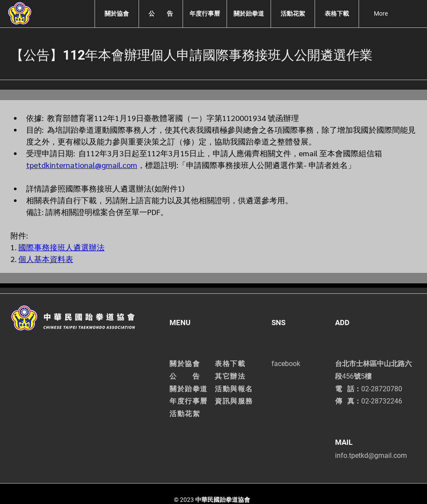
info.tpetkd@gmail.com (371, 455)
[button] (117, 14)
